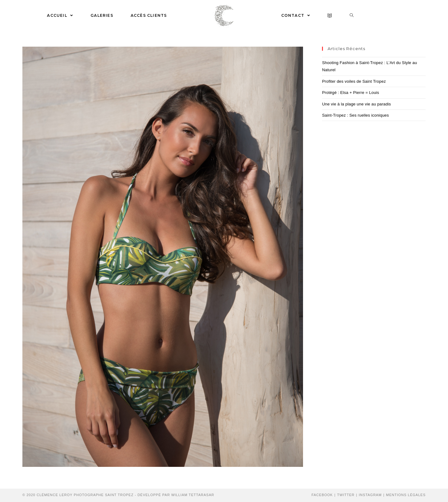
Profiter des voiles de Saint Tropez (354, 81)
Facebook (322, 495)
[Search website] (352, 16)
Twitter (346, 495)
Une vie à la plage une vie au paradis (356, 104)
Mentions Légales (406, 495)
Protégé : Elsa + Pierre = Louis (350, 93)
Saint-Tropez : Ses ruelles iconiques (355, 115)
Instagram (370, 495)
